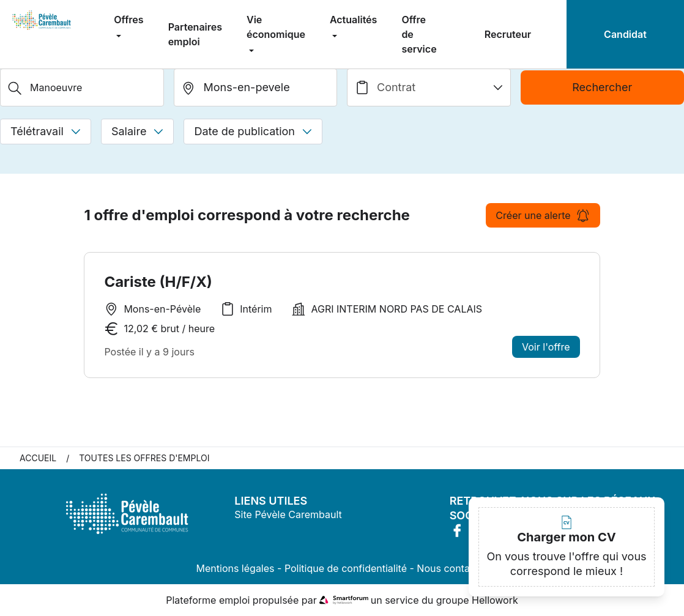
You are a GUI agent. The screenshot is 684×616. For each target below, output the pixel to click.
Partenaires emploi (195, 34)
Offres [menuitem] (128, 20)
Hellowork (495, 600)
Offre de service (419, 34)
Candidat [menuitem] (625, 34)
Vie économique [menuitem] (276, 27)
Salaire (137, 131)
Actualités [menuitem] (353, 20)
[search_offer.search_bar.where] (256, 87)
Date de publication (253, 131)
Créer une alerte (543, 215)
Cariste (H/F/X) (158, 282)
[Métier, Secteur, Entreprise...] (82, 87)
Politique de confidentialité (346, 568)
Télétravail (46, 131)
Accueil (38, 458)
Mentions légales (236, 568)
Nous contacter (452, 568)
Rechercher (602, 87)
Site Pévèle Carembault (288, 514)
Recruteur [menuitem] (508, 34)
